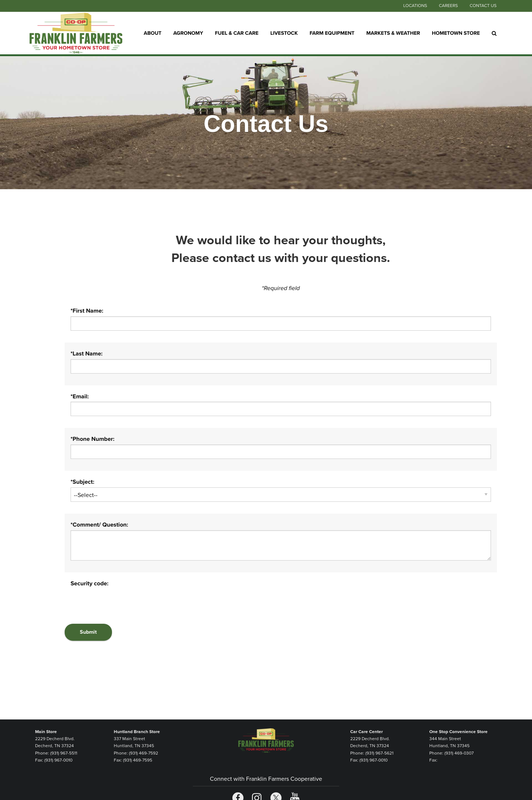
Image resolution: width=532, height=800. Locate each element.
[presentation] (127, 603)
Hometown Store (456, 33)
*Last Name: (87, 354)
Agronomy (188, 33)
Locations (415, 6)
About (153, 33)
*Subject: (82, 482)
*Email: (80, 396)
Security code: (90, 583)
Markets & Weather (393, 33)
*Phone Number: (93, 439)
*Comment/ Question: (99, 525)
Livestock (284, 33)
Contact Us (483, 6)
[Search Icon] (494, 33)
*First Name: (87, 311)
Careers (448, 6)
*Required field (281, 288)
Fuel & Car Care (237, 33)
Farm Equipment (332, 33)
